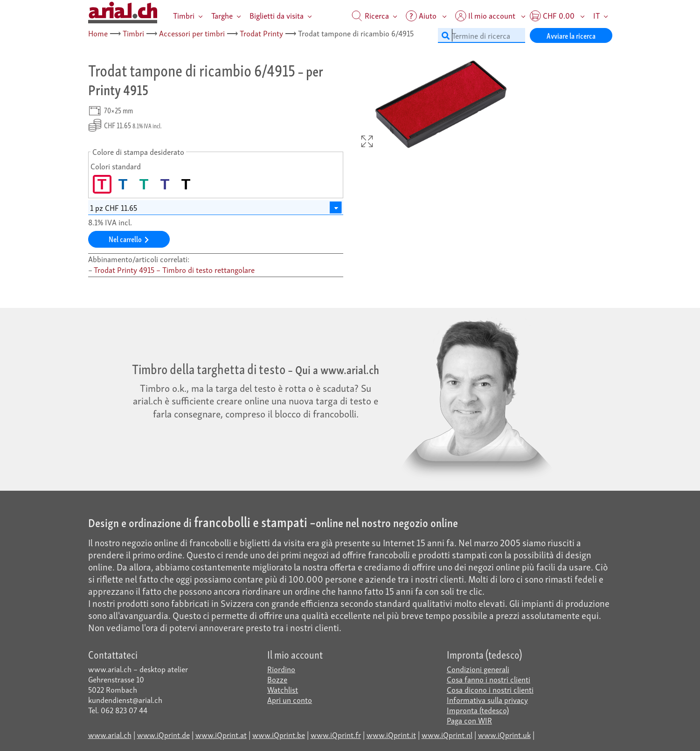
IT (596, 15)
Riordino (281, 669)
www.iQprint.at (221, 734)
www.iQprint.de (163, 734)
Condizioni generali (478, 669)
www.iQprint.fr (336, 734)
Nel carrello (129, 239)
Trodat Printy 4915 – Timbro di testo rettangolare (174, 269)
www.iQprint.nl (447, 734)
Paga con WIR (469, 720)
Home (98, 33)
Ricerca (370, 15)
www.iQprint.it (391, 734)
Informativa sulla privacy (487, 699)
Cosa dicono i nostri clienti (490, 689)
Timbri (184, 15)
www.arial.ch (110, 734)
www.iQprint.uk (504, 734)
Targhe (222, 15)
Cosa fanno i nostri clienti (489, 679)
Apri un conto (290, 699)
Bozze (277, 679)
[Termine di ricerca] (482, 35)
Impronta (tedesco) (478, 710)
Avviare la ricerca (571, 35)
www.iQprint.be (279, 734)
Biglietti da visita (277, 15)
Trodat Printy (261, 33)
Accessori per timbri (192, 33)
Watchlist (283, 689)
